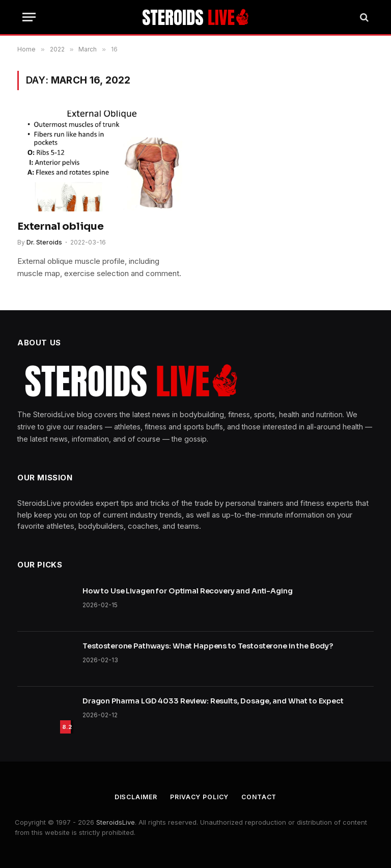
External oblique (61, 226)
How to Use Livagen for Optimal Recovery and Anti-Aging (187, 591)
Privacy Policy (200, 797)
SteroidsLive (116, 822)
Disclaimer (133, 797)
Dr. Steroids (44, 242)
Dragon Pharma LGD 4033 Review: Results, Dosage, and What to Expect (213, 701)
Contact (262, 797)
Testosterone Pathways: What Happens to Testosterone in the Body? (208, 646)
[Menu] (29, 17)
